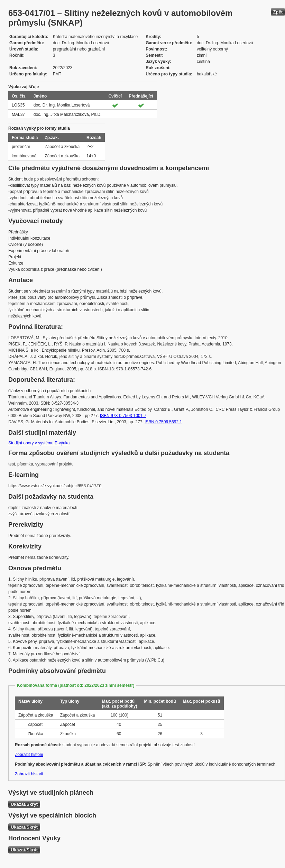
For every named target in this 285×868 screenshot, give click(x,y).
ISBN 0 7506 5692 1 (163, 422)
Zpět (278, 12)
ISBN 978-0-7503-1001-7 (123, 416)
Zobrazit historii (29, 755)
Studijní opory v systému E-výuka (39, 443)
